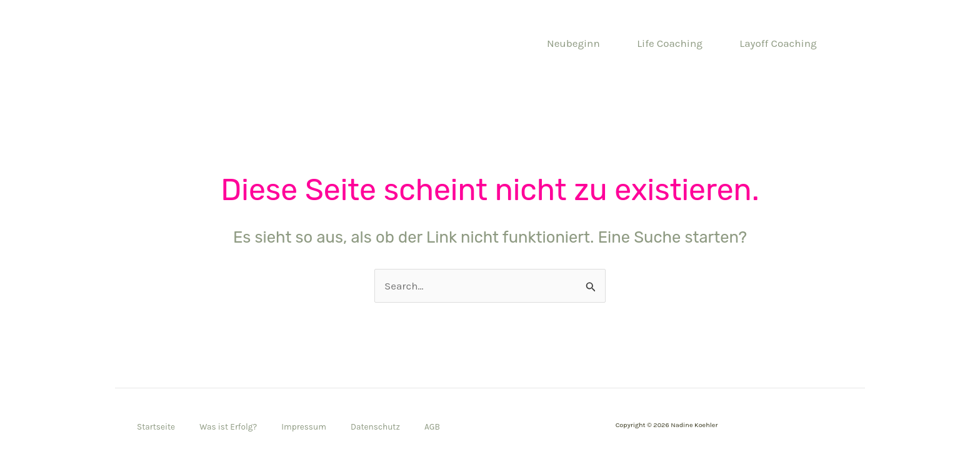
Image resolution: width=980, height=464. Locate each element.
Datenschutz (375, 427)
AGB (432, 427)
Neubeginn (573, 43)
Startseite (156, 427)
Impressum (304, 427)
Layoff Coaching (778, 43)
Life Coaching (670, 43)
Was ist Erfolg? (228, 427)
